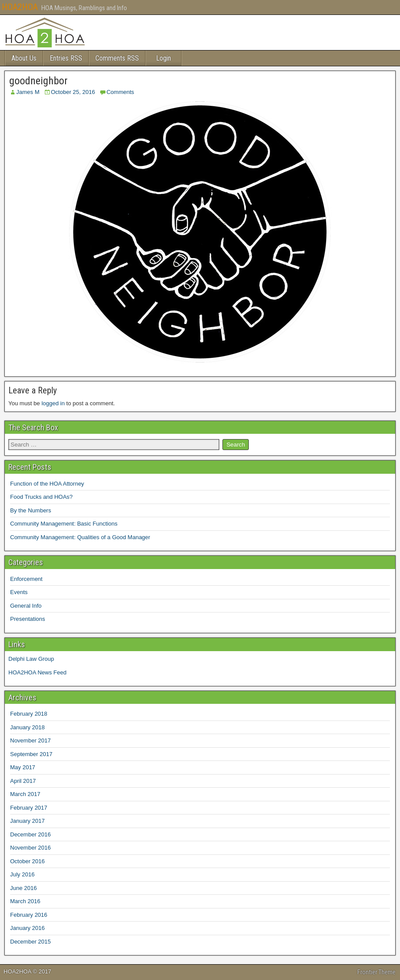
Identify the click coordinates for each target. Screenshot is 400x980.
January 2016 (27, 928)
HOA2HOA (20, 7)
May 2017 (23, 767)
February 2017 (29, 808)
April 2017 (23, 781)
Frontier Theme (376, 972)
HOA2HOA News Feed (37, 672)
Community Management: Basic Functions (64, 524)
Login (164, 58)
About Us (24, 58)
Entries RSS (66, 58)
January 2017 (27, 821)
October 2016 (27, 861)
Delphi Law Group (31, 659)
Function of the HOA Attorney (47, 484)
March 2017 (25, 794)
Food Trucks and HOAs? (41, 497)
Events (19, 592)
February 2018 (29, 714)
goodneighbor (38, 81)
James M (28, 92)
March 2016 (25, 901)
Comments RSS (117, 58)
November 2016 (31, 848)
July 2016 (22, 874)
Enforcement (26, 579)
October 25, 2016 (73, 92)
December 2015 (31, 942)
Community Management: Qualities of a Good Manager (80, 537)
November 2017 (31, 740)
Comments (120, 92)
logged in (53, 403)
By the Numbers (31, 510)
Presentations (28, 619)
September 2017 (31, 754)
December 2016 (31, 834)
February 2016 (29, 915)
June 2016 (24, 888)
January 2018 (27, 727)
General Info (26, 606)
